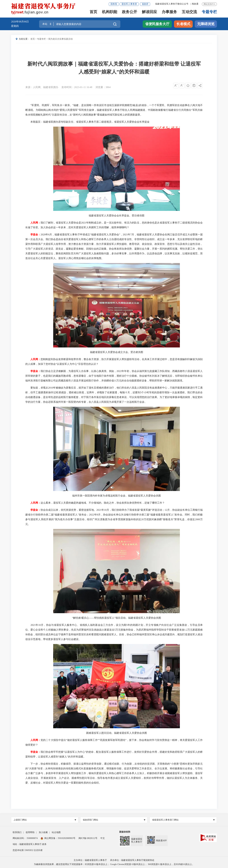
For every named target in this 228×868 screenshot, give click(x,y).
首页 (93, 12)
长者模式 (183, 24)
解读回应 (149, 12)
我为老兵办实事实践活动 (60, 39)
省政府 (145, 4)
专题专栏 (209, 12)
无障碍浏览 (206, 24)
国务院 (114, 4)
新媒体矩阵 (125, 832)
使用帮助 (30, 832)
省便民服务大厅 (157, 24)
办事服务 (169, 12)
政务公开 (130, 12)
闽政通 (195, 4)
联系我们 (17, 832)
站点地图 (56, 832)
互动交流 (189, 12)
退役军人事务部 (129, 4)
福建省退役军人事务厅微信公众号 (172, 4)
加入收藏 (43, 832)
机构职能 (110, 12)
